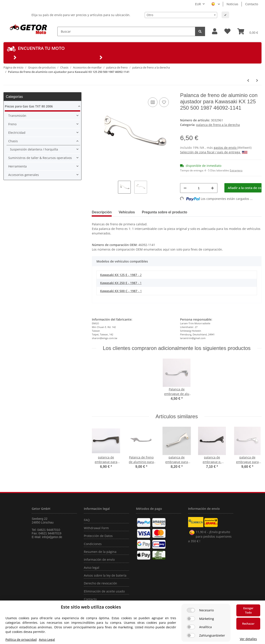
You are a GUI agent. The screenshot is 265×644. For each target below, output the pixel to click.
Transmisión (17, 116)
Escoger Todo (248, 610)
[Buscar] (126, 31)
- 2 (121, 275)
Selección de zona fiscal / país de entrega (214, 152)
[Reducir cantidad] (185, 188)
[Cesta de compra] (248, 31)
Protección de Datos (98, 536)
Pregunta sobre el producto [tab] (165, 212)
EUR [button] (198, 4)
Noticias (232, 4)
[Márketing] (191, 619)
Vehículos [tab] (127, 212)
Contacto (252, 4)
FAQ (87, 520)
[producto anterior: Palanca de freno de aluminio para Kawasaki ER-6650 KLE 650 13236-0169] (248, 80)
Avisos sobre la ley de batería (105, 575)
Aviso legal (92, 568)
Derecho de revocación (100, 583)
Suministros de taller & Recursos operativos (40, 158)
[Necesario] (191, 610)
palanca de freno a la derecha (218, 125)
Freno (12, 124)
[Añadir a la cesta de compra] (243, 188)
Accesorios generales (24, 175)
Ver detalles (248, 639)
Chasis (13, 141)
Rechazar (248, 624)
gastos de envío (225, 148)
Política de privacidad (21, 640)
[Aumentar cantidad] (212, 188)
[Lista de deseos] (227, 31)
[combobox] (181, 15)
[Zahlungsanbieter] (191, 635)
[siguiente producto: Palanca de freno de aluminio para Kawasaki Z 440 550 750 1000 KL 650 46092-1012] (257, 80)
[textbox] (181, 15)
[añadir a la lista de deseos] (164, 102)
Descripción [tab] (102, 212)
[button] (215, 31)
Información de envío (99, 560)
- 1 (121, 283)
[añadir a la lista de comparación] (153, 102)
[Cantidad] (199, 188)
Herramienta (17, 166)
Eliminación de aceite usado (104, 591)
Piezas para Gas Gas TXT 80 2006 (29, 106)
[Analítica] (191, 627)
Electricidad (17, 133)
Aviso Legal (47, 640)
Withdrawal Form (96, 528)
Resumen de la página (100, 552)
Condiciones (93, 544)
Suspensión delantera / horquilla (34, 149)
